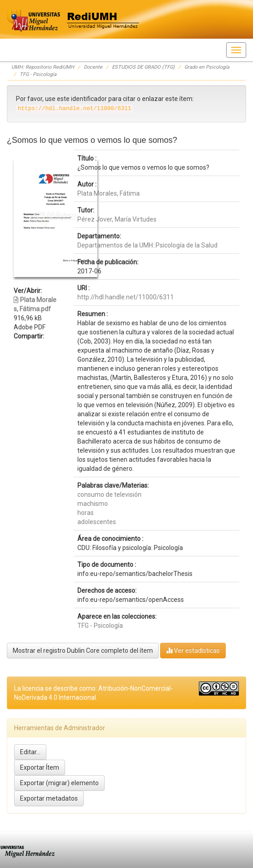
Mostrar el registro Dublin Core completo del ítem (83, 651)
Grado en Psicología (207, 67)
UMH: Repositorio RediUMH (43, 67)
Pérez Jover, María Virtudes (117, 219)
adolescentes (97, 522)
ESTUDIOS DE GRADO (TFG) (143, 67)
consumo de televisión (109, 495)
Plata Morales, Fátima (109, 193)
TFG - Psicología (38, 74)
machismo (93, 504)
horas (86, 513)
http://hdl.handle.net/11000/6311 (126, 297)
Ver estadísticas (193, 650)
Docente (93, 67)
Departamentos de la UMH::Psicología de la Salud (147, 245)
